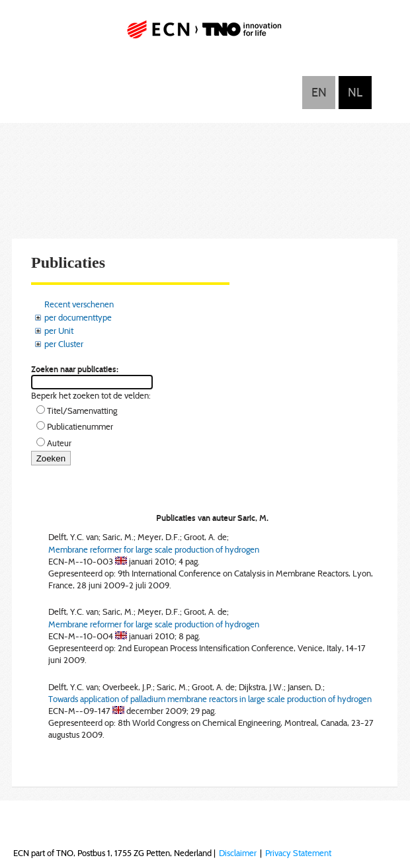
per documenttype (78, 317)
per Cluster (64, 344)
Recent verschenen (79, 304)
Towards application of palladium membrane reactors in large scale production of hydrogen (210, 699)
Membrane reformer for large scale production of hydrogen (154, 549)
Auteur (59, 443)
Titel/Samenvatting (82, 411)
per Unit (59, 331)
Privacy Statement (298, 853)
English (319, 93)
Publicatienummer (80, 426)
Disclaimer (238, 853)
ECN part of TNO (205, 35)
